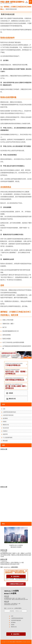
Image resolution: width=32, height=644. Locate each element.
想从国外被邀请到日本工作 (11, 331)
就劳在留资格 (7, 335)
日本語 (27, 2)
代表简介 (5, 431)
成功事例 (5, 418)
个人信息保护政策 (8, 438)
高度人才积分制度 (8, 320)
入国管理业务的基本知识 (9, 412)
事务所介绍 (12, 399)
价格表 (11, 393)
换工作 (5, 327)
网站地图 (5, 441)
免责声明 (5, 434)
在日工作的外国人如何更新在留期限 (13, 342)
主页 (4, 409)
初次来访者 (6, 428)
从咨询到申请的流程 (8, 415)
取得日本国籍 (7, 339)
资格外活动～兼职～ (9, 324)
